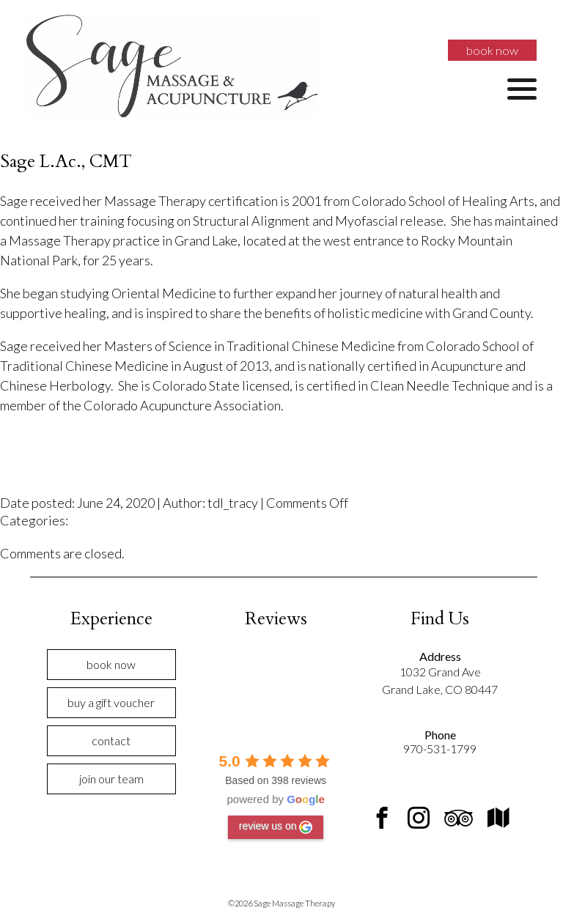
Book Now (492, 50)
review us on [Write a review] (276, 827)
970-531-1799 (440, 749)
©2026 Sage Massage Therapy (281, 903)
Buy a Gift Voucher (111, 702)
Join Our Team (111, 779)
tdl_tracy (233, 503)
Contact (111, 740)
